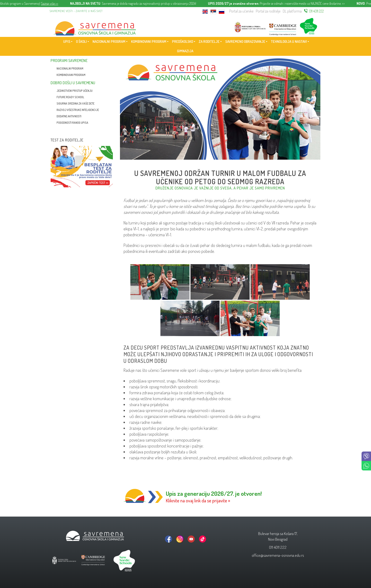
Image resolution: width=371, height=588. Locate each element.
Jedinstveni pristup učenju (75, 91)
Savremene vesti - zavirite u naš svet (76, 11)
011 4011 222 (316, 11)
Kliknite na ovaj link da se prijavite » (198, 500)
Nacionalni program (70, 68)
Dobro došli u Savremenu (73, 83)
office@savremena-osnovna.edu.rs (278, 555)
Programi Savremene (69, 61)
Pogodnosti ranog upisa (72, 123)
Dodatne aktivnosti (69, 116)
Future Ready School (70, 97)
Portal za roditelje (268, 11)
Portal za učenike (241, 11)
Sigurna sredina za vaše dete (75, 103)
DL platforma (292, 11)
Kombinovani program (71, 75)
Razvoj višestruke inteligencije (78, 110)
